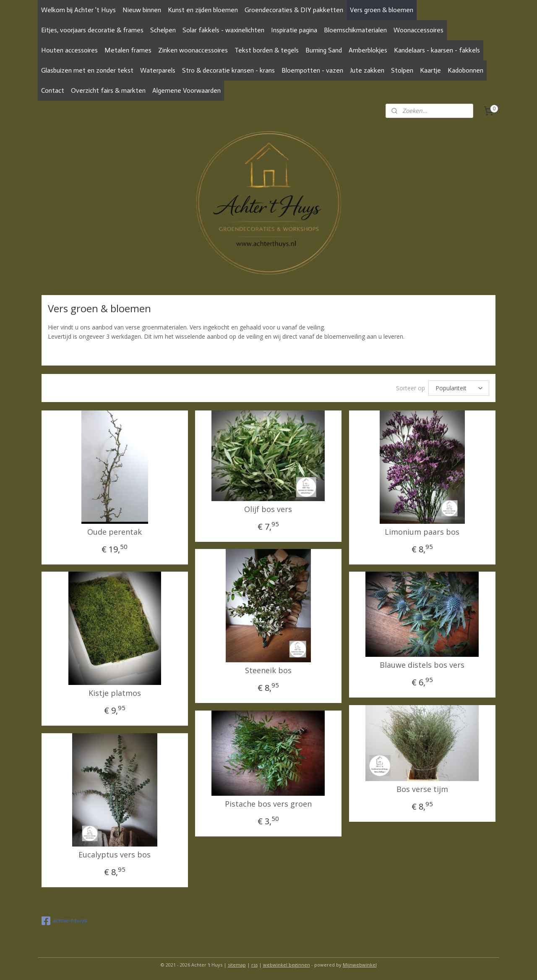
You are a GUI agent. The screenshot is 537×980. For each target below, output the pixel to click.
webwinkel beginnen (287, 965)
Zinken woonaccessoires (193, 50)
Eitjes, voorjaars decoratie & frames (92, 30)
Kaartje (430, 70)
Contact (53, 90)
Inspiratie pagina (294, 30)
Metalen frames (128, 50)
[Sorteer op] (459, 388)
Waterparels (158, 70)
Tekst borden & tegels (267, 50)
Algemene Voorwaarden (186, 90)
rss (254, 965)
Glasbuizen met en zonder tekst (87, 70)
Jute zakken (367, 70)
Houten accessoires (69, 50)
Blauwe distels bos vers (422, 665)
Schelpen (163, 30)
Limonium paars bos (422, 532)
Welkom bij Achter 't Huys (78, 10)
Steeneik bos (268, 671)
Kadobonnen (465, 70)
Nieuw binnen (142, 10)
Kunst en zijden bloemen (203, 10)
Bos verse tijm (422, 789)
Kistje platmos (115, 693)
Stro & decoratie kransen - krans (228, 70)
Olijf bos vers (268, 510)
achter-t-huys (64, 921)
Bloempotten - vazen (312, 70)
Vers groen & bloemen (382, 10)
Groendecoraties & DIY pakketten (294, 10)
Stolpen (402, 70)
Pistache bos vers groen (268, 804)
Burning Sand (324, 50)
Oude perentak (115, 532)
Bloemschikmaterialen (355, 30)
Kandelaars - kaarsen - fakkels (437, 50)
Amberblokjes (368, 50)
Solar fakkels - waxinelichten (223, 30)
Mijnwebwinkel (360, 965)
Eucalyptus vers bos (115, 855)
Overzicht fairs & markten (108, 90)
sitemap (237, 965)
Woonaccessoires (418, 30)
